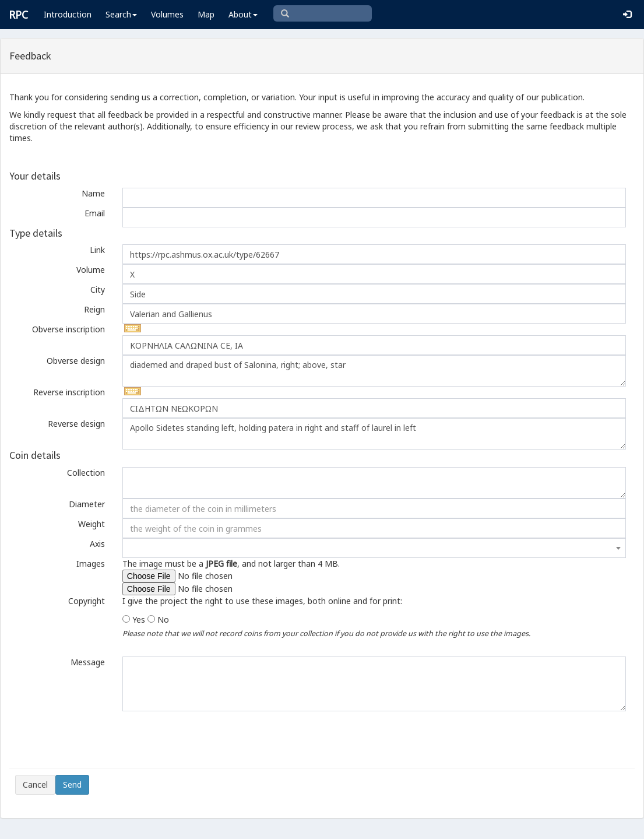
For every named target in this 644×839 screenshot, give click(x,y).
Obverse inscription (68, 329)
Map (206, 14)
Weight (92, 524)
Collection (86, 473)
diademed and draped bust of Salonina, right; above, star (374, 371)
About (243, 14)
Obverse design (76, 361)
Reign (94, 309)
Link (97, 250)
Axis (97, 544)
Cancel (35, 784)
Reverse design (76, 424)
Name (93, 193)
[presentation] (104, 740)
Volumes (167, 14)
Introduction (68, 14)
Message (88, 662)
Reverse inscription (69, 392)
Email (95, 213)
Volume (91, 270)
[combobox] (374, 548)
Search (121, 14)
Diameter (87, 504)
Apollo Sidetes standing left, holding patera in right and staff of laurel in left (374, 434)
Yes (139, 619)
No (163, 619)
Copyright (87, 601)
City (98, 289)
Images (91, 564)
